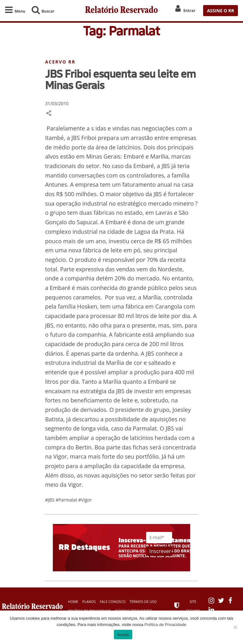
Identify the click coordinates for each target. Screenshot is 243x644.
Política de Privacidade (165, 625)
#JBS (50, 500)
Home (73, 602)
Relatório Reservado (121, 11)
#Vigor (85, 500)
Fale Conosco (112, 602)
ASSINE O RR (221, 11)
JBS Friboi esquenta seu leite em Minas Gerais (120, 79)
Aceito (123, 635)
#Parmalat (67, 500)
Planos (89, 602)
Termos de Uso (143, 602)
